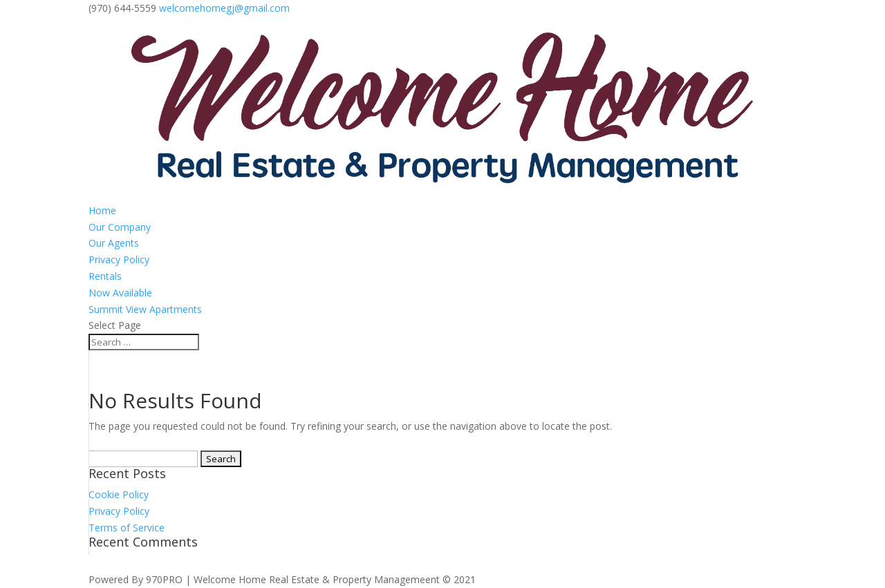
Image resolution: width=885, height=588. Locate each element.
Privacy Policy (119, 259)
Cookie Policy (119, 494)
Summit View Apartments (145, 309)
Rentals (105, 276)
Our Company (120, 227)
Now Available (120, 293)
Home (102, 210)
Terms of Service (127, 528)
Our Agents (114, 243)
